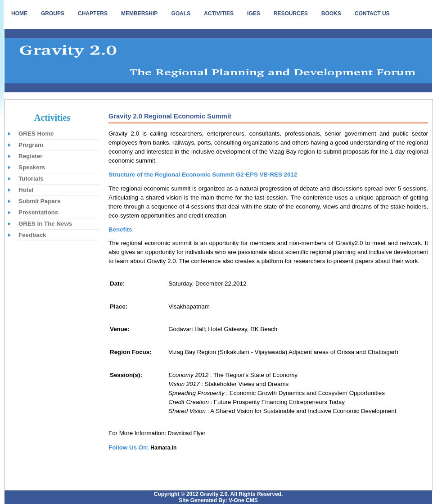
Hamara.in (163, 448)
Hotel (26, 190)
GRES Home (36, 134)
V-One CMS (243, 500)
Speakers (32, 167)
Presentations (38, 212)
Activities (52, 118)
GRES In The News (45, 224)
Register (30, 156)
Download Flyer (187, 433)
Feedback (32, 235)
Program (31, 145)
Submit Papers (39, 201)
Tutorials (31, 179)
